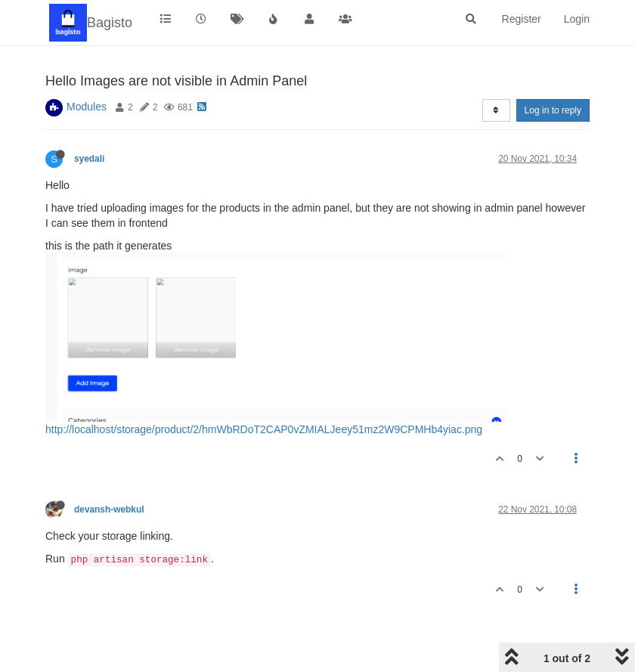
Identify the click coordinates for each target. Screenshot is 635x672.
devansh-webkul (109, 509)
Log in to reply (553, 110)
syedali (89, 159)
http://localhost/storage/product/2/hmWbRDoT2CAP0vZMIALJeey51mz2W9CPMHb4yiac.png (264, 429)
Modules (87, 107)
